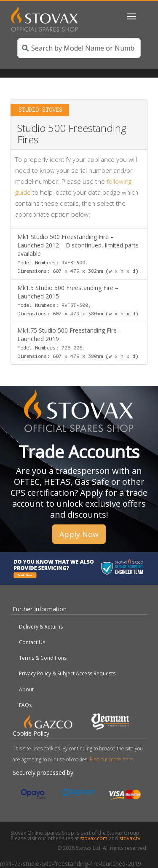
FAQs (25, 705)
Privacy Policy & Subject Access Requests (67, 673)
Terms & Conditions (43, 658)
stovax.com (94, 838)
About (26, 689)
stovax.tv (130, 838)
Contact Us (32, 642)
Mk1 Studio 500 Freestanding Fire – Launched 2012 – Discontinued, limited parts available (78, 253)
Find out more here (112, 759)
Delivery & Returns (41, 627)
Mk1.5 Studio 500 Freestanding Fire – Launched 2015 (78, 300)
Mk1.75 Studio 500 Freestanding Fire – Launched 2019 (78, 343)
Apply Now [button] (79, 534)
